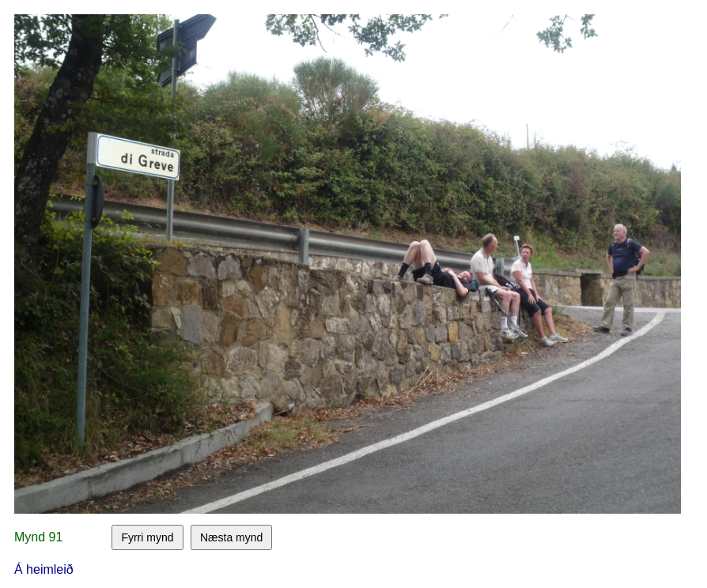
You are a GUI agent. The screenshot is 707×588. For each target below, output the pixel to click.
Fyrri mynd (147, 537)
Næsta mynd (231, 537)
